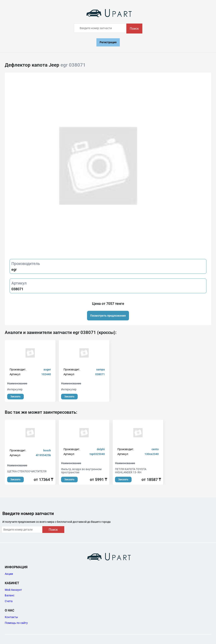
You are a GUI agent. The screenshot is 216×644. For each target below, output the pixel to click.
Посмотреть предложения (108, 316)
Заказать (15, 397)
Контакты (11, 617)
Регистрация (108, 42)
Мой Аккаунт (13, 590)
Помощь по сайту (16, 623)
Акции (9, 574)
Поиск (134, 29)
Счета (9, 601)
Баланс (10, 595)
